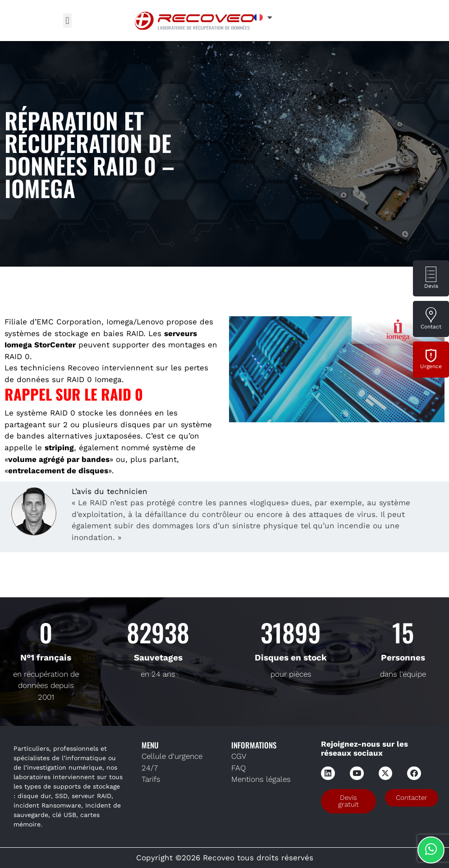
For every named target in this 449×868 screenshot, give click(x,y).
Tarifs (151, 779)
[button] (67, 21)
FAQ (238, 768)
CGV (239, 756)
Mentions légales (261, 779)
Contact (431, 327)
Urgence (431, 366)
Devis (431, 286)
